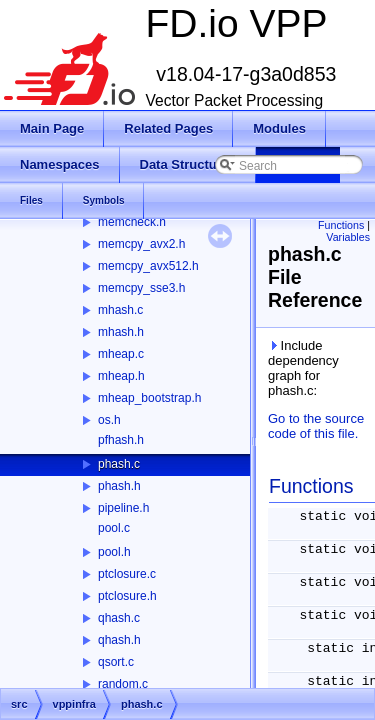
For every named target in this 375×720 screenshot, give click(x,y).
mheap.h (121, 376)
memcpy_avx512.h (148, 266)
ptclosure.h (127, 596)
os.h (109, 420)
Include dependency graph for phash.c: (303, 368)
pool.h (114, 552)
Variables (348, 237)
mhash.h (121, 332)
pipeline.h (123, 508)
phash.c (119, 464)
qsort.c (116, 662)
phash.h (119, 486)
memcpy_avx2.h (141, 244)
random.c (123, 684)
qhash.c (119, 618)
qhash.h (119, 640)
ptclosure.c (127, 574)
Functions (341, 225)
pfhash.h (121, 440)
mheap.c (121, 354)
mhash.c (120, 310)
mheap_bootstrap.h (149, 398)
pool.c (114, 528)
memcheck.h (132, 222)
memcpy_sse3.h (141, 288)
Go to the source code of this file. (316, 426)
